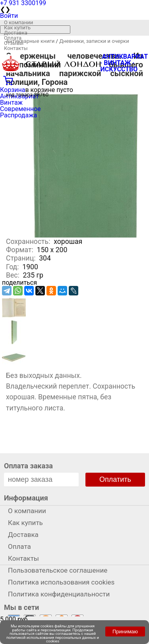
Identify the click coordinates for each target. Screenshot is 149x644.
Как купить (17, 28)
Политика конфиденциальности (59, 594)
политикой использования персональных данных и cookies (53, 639)
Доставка (16, 33)
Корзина (13, 90)
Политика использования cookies (61, 582)
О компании (18, 22)
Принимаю (125, 632)
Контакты (16, 48)
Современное (20, 109)
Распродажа (18, 115)
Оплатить (115, 479)
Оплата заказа (28, 466)
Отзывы (14, 43)
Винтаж (11, 103)
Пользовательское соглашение (58, 570)
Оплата (13, 38)
